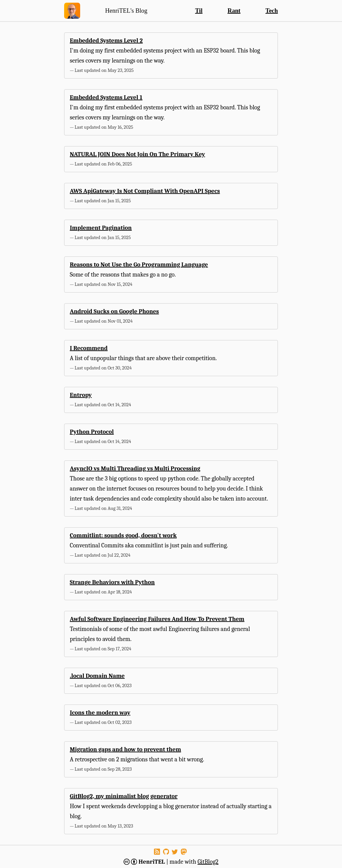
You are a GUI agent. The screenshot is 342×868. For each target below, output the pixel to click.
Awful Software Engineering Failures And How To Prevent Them (157, 619)
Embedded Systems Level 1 (106, 97)
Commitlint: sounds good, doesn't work (123, 535)
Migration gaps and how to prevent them (125, 749)
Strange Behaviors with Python (112, 582)
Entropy (81, 395)
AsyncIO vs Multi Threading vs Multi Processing (135, 468)
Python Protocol (92, 432)
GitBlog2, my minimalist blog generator (124, 796)
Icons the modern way (100, 713)
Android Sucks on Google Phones (114, 311)
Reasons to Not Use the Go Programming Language (139, 264)
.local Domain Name (97, 676)
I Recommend (89, 348)
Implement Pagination (101, 228)
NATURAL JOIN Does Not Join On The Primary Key (137, 154)
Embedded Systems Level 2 (106, 40)
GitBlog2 (208, 862)
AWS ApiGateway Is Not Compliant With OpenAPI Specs (145, 191)
